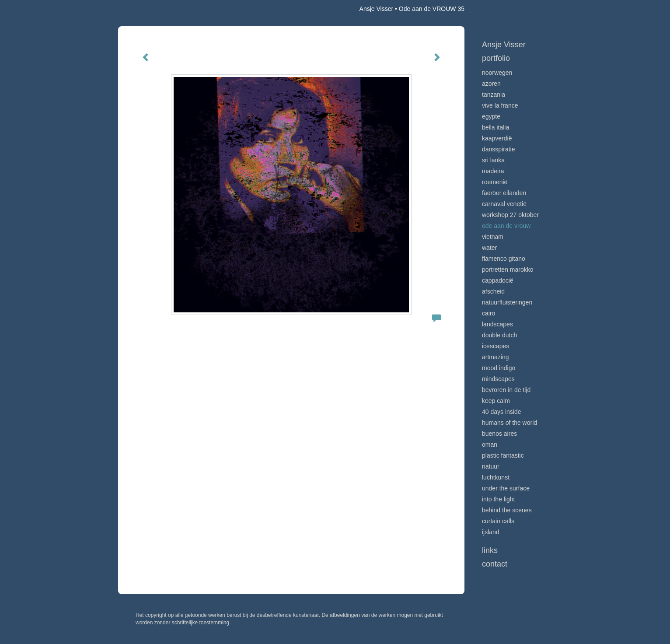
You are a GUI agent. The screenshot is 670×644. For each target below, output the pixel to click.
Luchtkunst (496, 477)
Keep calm (496, 401)
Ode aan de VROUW (506, 226)
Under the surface (506, 488)
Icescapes (496, 346)
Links (490, 550)
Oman (490, 444)
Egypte (491, 116)
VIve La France (500, 105)
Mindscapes (498, 379)
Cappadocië (498, 280)
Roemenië (495, 182)
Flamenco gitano (504, 259)
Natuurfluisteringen (507, 302)
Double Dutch (499, 335)
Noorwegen (497, 73)
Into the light (499, 499)
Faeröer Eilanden (504, 193)
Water (489, 248)
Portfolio (496, 58)
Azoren (491, 84)
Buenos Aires (499, 434)
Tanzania (494, 94)
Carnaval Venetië (504, 204)
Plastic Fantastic (503, 455)
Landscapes (497, 324)
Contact (495, 564)
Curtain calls (498, 521)
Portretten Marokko (508, 269)
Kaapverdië (497, 138)
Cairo (489, 313)
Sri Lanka (493, 160)
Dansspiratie (499, 149)
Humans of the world (509, 423)
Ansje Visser (377, 9)
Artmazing (495, 357)
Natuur (491, 466)
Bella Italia (496, 127)
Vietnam (493, 237)
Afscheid (493, 291)
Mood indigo (499, 368)
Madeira (493, 171)
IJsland (491, 532)
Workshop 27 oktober (510, 215)
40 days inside (502, 412)
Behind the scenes (507, 510)
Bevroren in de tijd (506, 390)
